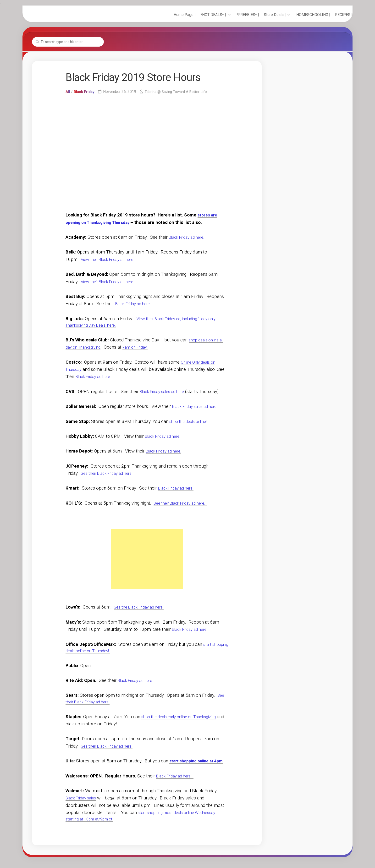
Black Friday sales (84, 808)
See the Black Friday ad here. (143, 608)
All (68, 92)
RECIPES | (334, 15)
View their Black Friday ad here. (112, 259)
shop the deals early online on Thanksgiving (184, 719)
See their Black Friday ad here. (111, 474)
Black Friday (85, 92)
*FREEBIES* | (238, 15)
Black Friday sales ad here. (199, 407)
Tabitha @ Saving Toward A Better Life (178, 92)
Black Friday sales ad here (166, 392)
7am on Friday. (148, 348)
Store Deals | (265, 15)
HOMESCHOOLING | (304, 15)
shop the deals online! (190, 422)
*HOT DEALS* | (204, 15)
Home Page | (175, 15)
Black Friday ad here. (190, 237)
